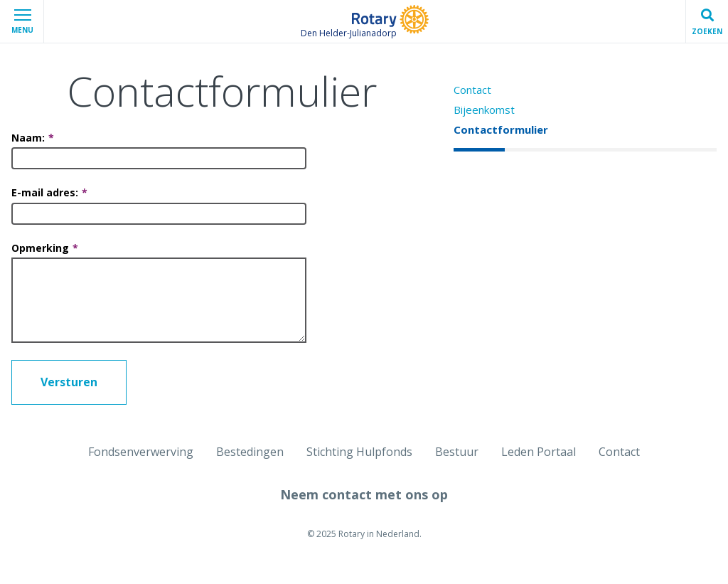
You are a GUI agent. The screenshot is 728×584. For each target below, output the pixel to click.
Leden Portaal (539, 452)
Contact (472, 90)
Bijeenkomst (484, 110)
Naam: (28, 138)
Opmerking (40, 248)
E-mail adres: (45, 192)
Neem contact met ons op (364, 494)
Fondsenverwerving (141, 452)
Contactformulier (501, 129)
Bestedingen (250, 452)
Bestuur (457, 452)
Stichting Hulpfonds (359, 452)
